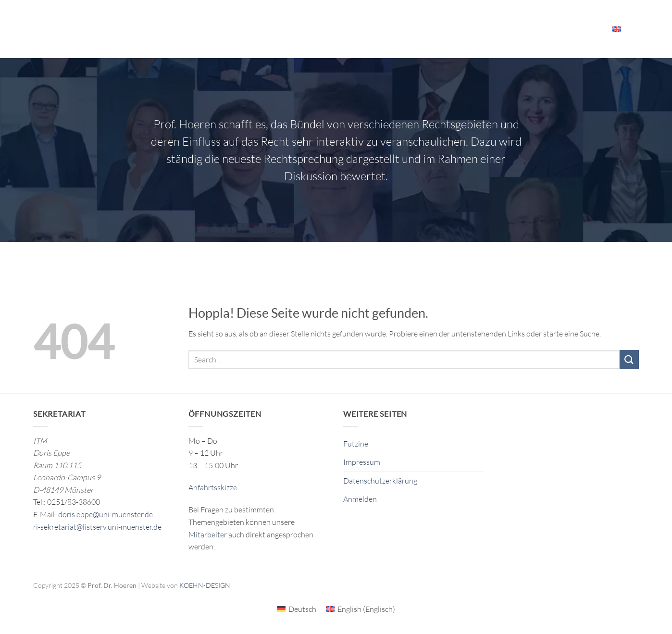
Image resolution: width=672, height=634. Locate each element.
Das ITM (398, 29)
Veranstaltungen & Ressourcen (484, 29)
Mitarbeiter (578, 29)
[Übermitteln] (629, 359)
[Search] (635, 29)
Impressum (362, 462)
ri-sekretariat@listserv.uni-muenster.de (97, 527)
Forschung (286, 29)
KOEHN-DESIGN (205, 585)
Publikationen (346, 29)
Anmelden (360, 499)
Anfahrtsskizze (213, 487)
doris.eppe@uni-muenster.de (106, 514)
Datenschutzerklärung (380, 481)
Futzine (356, 444)
